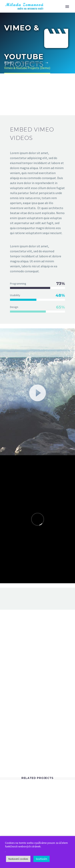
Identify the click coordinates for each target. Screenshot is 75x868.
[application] (37, 392)
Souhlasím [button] (41, 859)
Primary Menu (67, 7)
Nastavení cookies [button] (18, 859)
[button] (38, 392)
